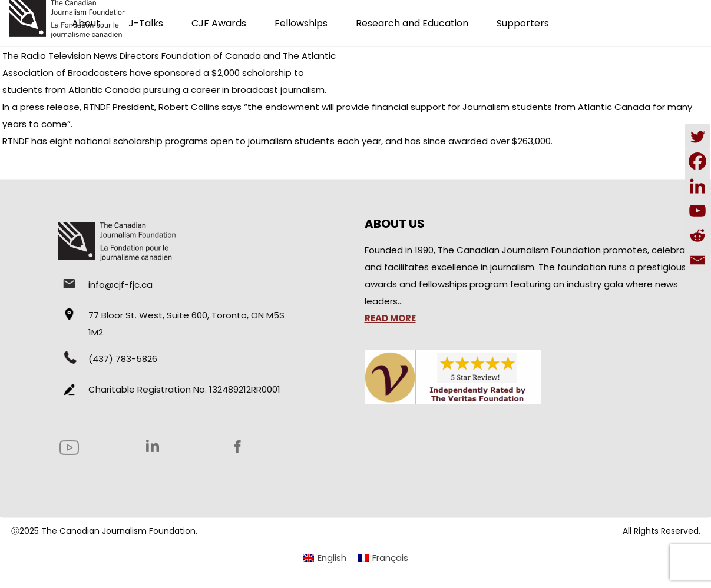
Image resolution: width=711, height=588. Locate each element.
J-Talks (146, 23)
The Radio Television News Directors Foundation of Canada (132, 56)
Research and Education (412, 23)
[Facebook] (697, 161)
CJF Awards (219, 23)
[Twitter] (697, 137)
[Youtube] (697, 211)
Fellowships (301, 23)
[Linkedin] (697, 186)
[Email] (697, 260)
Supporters (523, 23)
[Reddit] (697, 235)
